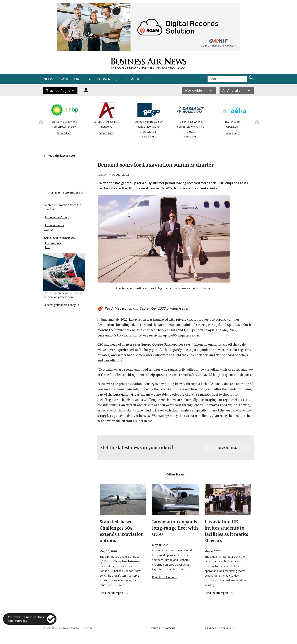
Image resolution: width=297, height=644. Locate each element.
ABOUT (137, 79)
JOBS (121, 79)
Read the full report (114, 593)
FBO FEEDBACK (98, 79)
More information (17, 621)
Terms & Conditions (163, 628)
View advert (64, 133)
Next (256, 122)
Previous (41, 122)
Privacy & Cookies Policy (220, 628)
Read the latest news (60, 156)
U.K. (48, 247)
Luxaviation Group (57, 217)
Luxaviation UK (55, 225)
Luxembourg (53, 243)
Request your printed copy (61, 305)
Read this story (116, 308)
